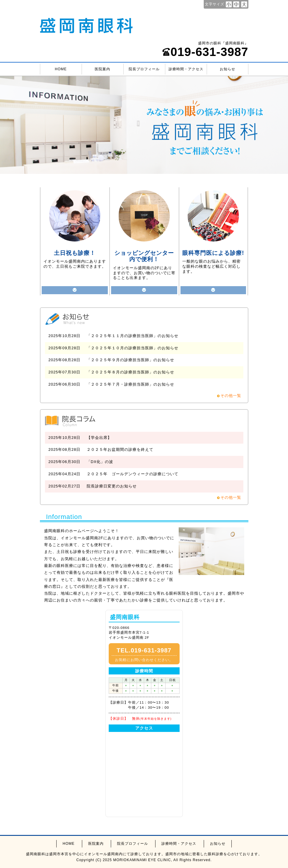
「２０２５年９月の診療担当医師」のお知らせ (130, 360)
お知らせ (228, 69)
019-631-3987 (205, 52)
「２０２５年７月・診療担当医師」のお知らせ (130, 384)
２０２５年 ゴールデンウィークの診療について (133, 474)
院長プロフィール (144, 69)
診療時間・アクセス (186, 69)
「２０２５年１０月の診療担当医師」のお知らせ (133, 348)
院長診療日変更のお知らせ (112, 486)
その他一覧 (231, 396)
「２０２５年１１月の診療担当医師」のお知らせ (133, 336)
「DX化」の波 (100, 462)
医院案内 (102, 69)
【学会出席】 (99, 438)
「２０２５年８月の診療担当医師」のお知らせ (130, 372)
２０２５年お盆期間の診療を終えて (120, 449)
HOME (61, 69)
